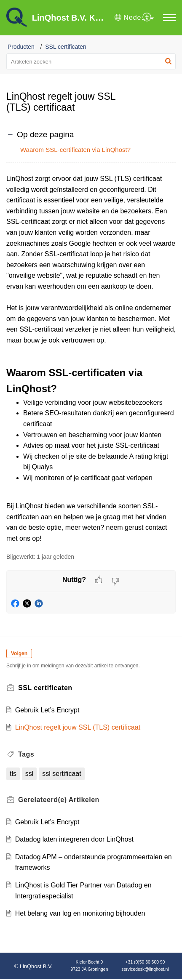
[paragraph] (91, 359)
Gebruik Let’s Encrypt (47, 710)
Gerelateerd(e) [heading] (59, 800)
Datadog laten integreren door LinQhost (74, 839)
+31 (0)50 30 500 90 (145, 962)
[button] (134, 18)
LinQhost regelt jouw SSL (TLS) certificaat (78, 727)
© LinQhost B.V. (33, 966)
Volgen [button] (19, 653)
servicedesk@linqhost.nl (145, 969)
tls (13, 774)
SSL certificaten (66, 47)
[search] (91, 61)
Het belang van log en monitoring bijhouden (80, 913)
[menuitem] (147, 18)
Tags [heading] (26, 754)
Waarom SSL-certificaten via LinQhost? (75, 150)
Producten (21, 47)
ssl (29, 774)
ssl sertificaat (62, 774)
